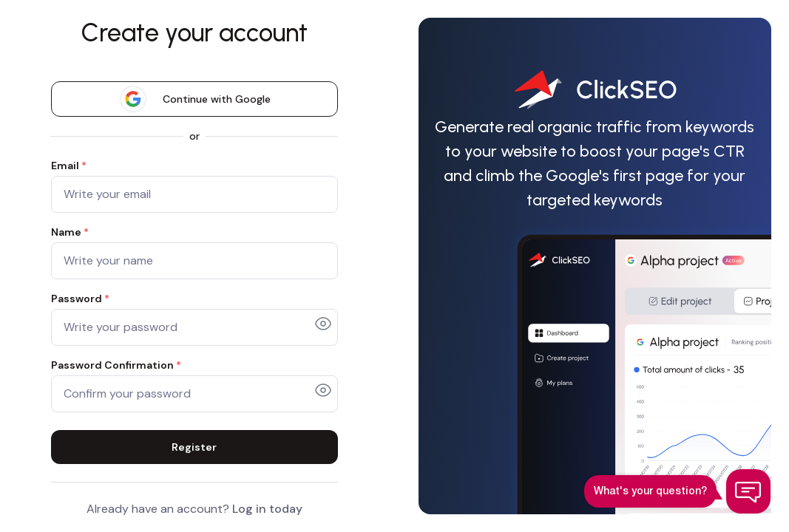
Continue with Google (194, 99)
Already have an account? (194, 509)
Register (194, 447)
